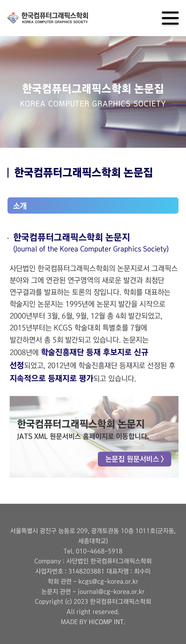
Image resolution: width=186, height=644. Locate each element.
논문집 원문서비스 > (135, 459)
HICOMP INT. (107, 622)
